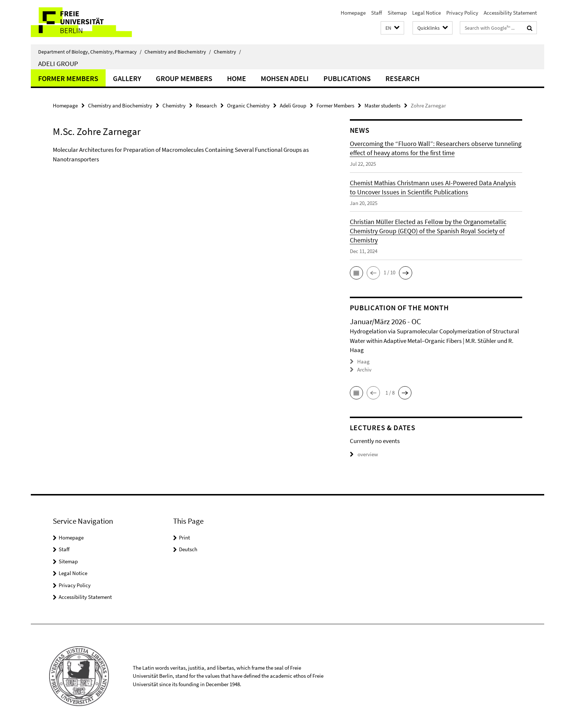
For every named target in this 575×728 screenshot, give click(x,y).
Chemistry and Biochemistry (178, 52)
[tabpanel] (187, 164)
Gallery (127, 78)
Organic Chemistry (248, 105)
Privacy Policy (462, 13)
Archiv (364, 370)
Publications (347, 78)
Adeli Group (58, 63)
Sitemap (397, 13)
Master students (382, 105)
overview (364, 454)
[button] (392, 28)
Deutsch (188, 549)
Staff (377, 13)
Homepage (353, 13)
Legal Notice (426, 13)
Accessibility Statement (510, 13)
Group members (184, 78)
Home (237, 78)
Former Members (68, 78)
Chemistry (227, 52)
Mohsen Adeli (285, 78)
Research (402, 78)
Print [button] (184, 537)
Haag (363, 361)
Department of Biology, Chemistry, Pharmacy (90, 52)
